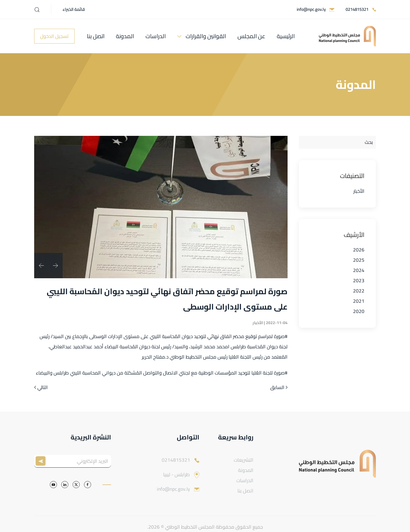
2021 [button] (359, 301)
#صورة (281, 336)
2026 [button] (359, 250)
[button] (37, 10)
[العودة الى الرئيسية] (347, 36)
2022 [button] (359, 291)
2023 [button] (359, 281)
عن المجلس (251, 36)
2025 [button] (359, 260)
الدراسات (156, 36)
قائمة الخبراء (74, 9)
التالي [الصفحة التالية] (41, 388)
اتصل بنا (96, 36)
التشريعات (244, 460)
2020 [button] (359, 311)
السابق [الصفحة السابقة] (279, 388)
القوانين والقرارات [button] (206, 36)
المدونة (125, 36)
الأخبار (359, 191)
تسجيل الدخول (54, 36)
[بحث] (337, 142)
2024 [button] (359, 270)
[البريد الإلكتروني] (73, 461)
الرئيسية (286, 36)
